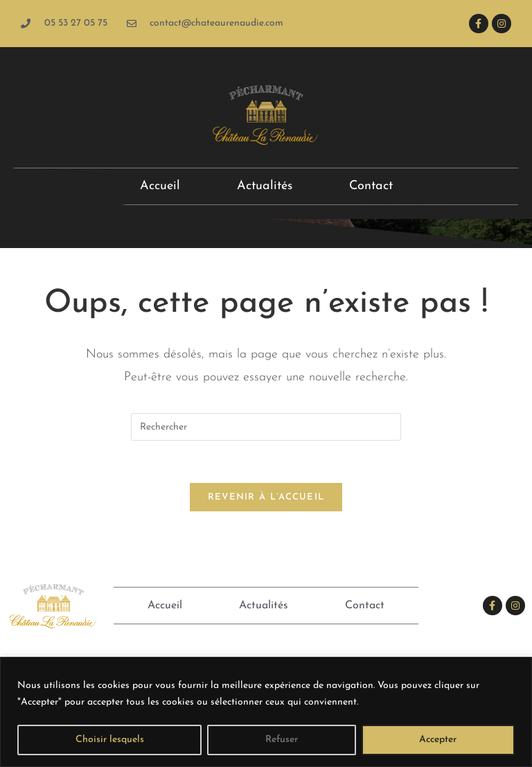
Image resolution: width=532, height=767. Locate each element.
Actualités (265, 186)
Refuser (282, 740)
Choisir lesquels (110, 740)
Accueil (160, 186)
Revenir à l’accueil (266, 497)
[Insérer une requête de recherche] (266, 427)
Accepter (438, 740)
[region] (266, 712)
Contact (371, 186)
